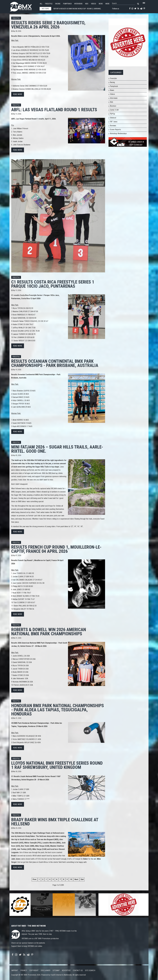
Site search (90, 970)
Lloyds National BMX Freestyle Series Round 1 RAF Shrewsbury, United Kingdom (57, 765)
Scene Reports (115, 130)
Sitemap (56, 970)
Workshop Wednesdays (118, 133)
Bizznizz (113, 106)
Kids (87, 4)
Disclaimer (46, 970)
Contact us (78, 970)
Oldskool (113, 118)
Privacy (24, 970)
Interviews (78, 4)
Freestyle (49, 4)
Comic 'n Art (114, 110)
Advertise (66, 970)
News (101, 4)
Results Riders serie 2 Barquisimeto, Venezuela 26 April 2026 (48, 25)
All (41, 4)
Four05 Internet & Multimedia (61, 975)
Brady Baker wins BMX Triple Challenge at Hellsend (55, 822)
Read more (18, 94)
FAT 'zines (114, 122)
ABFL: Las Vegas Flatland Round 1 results (54, 110)
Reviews (113, 126)
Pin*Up (112, 114)
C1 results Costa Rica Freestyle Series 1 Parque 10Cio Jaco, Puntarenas (53, 284)
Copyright (34, 970)
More (107, 4)
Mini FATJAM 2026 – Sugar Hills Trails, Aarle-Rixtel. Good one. (57, 449)
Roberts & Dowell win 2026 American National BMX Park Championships (49, 632)
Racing (58, 4)
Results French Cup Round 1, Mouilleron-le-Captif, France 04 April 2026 (56, 549)
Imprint (15, 970)
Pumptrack (67, 4)
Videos (94, 4)
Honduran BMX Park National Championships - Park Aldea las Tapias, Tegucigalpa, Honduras (58, 710)
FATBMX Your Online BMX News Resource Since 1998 (23, 6)
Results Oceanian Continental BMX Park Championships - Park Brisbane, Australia (55, 363)
